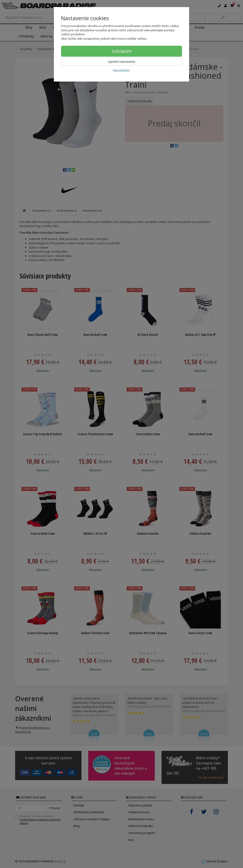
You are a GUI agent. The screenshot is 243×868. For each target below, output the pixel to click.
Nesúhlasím (121, 70)
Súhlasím (122, 51)
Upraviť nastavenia (121, 62)
